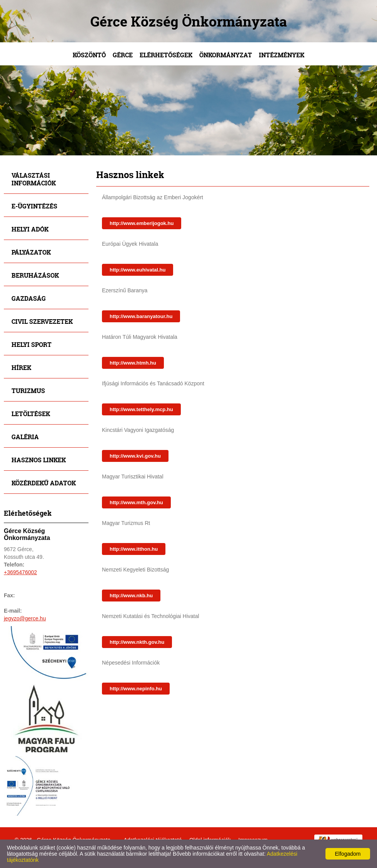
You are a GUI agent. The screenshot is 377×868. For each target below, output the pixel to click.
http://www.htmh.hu (133, 363)
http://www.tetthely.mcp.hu (141, 409)
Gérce (123, 55)
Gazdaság (29, 298)
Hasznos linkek (39, 460)
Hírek (21, 367)
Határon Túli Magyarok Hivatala (140, 337)
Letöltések (31, 414)
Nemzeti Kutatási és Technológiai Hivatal (151, 616)
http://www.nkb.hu (131, 596)
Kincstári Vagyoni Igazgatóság (138, 430)
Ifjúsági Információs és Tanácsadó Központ (153, 383)
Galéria (25, 437)
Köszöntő (89, 55)
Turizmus (28, 391)
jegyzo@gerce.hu (25, 618)
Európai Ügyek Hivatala (130, 244)
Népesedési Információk (131, 663)
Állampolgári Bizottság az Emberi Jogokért (153, 197)
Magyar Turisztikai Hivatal (133, 476)
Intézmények (282, 55)
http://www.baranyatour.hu (141, 316)
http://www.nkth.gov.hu (137, 642)
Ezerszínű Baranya (125, 290)
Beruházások (35, 275)
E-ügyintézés (34, 206)
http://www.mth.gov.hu (136, 502)
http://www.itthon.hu (134, 549)
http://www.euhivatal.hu (138, 270)
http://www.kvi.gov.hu (135, 456)
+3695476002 (20, 572)
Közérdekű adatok (44, 483)
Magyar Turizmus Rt (126, 523)
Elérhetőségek (166, 55)
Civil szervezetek (42, 321)
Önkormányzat (226, 55)
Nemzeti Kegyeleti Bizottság (135, 570)
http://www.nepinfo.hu (136, 689)
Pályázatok (31, 252)
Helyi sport (32, 344)
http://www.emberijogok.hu (142, 223)
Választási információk (34, 179)
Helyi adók (30, 229)
